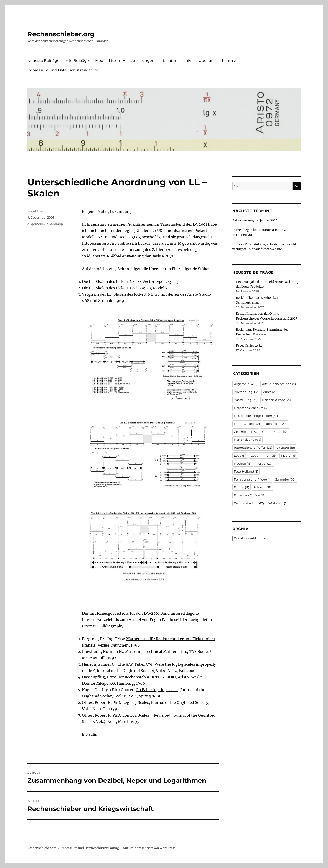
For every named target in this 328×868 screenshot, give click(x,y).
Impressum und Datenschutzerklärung (63, 70)
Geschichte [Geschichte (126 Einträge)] (246, 432)
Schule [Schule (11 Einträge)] (241, 487)
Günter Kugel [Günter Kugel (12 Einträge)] (275, 432)
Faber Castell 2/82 (249, 346)
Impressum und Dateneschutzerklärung (90, 848)
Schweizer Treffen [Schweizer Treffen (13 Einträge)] (250, 495)
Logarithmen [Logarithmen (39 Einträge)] (264, 455)
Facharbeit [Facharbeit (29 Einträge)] (275, 424)
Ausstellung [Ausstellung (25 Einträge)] (246, 400)
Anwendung (54, 224)
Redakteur (35, 211)
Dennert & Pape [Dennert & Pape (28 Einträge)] (277, 400)
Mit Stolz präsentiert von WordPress (149, 848)
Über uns (207, 61)
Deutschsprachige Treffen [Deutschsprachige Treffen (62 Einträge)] (256, 416)
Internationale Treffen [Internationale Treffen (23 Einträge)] (253, 448)
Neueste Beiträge (43, 61)
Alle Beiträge (77, 61)
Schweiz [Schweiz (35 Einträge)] (263, 487)
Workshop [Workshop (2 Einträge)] (278, 503)
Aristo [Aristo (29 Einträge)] (270, 392)
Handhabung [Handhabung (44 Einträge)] (247, 440)
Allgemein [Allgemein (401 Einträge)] (246, 384)
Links (187, 61)
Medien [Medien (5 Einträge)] (289, 455)
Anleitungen (143, 61)
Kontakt (229, 61)
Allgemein (35, 224)
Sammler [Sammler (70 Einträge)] (285, 479)
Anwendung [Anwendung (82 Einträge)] (246, 392)
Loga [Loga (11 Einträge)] (240, 455)
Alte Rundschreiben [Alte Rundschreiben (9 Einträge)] (279, 384)
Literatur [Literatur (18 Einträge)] (286, 448)
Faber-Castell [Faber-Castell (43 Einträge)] (247, 424)
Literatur (169, 61)
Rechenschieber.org (61, 34)
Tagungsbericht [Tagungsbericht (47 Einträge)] (249, 503)
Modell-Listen (108, 61)
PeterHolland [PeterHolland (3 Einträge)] (246, 471)
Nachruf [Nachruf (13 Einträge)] (243, 463)
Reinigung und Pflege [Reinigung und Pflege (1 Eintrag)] (252, 479)
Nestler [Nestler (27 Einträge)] (264, 463)
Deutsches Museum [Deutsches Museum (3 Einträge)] (251, 408)
